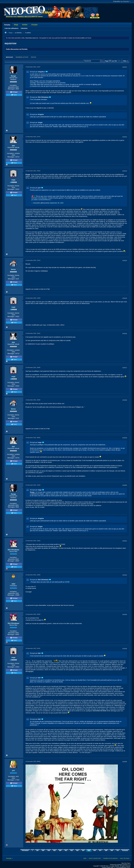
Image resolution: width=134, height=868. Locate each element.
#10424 (125, 649)
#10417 (125, 368)
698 (106, 851)
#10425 (125, 762)
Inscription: (13, 85)
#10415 (125, 298)
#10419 (125, 438)
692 (72, 851)
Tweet (14, 95)
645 (49, 851)
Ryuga (13, 76)
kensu (13, 269)
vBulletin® (120, 865)
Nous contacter (95, 858)
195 (37, 851)
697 (100, 851)
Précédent (25, 851)
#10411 (125, 67)
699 (112, 851)
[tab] (9, 57)
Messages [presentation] (9, 57)
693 (77, 851)
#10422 (125, 575)
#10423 (125, 614)
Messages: (11, 89)
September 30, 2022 (57, 203)
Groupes (34, 25)
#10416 (125, 334)
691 (66, 851)
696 (95, 851)
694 (83, 851)
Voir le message (47, 72)
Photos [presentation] (33, 57)
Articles (25, 25)
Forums (7, 25)
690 (60, 851)
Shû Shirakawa (13, 550)
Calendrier (24, 28)
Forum (11, 33)
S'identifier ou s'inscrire (122, 2)
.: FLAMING (28, 33)
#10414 (125, 261)
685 (54, 851)
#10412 (125, 137)
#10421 (125, 541)
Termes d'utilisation (110, 858)
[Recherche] (93, 61)
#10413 (125, 171)
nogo (13, 180)
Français (10, 858)
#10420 (125, 485)
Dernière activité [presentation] (22, 57)
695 (89, 851)
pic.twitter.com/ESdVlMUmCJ (41, 200)
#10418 (125, 400)
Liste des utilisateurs (11, 28)
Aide (85, 858)
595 (43, 851)
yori (13, 770)
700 (117, 851)
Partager (14, 92)
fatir (13, 146)
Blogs (16, 25)
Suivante (125, 851)
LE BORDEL (18, 33)
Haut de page (125, 858)
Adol (13, 584)
